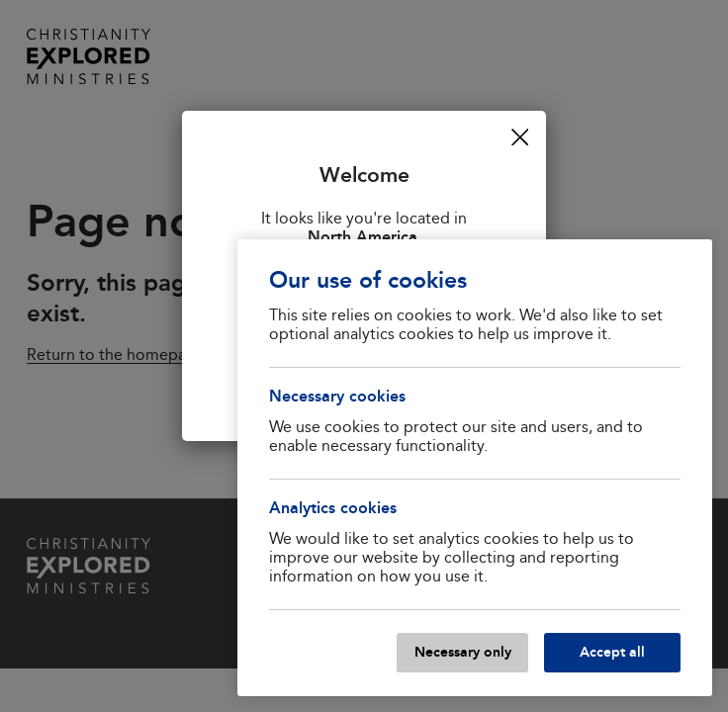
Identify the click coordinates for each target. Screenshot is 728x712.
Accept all (612, 652)
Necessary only (463, 652)
